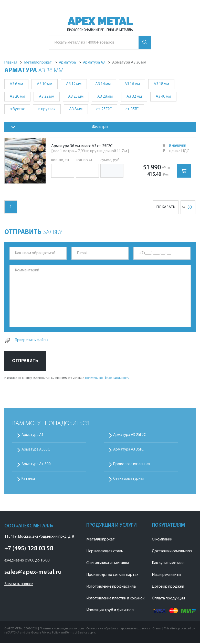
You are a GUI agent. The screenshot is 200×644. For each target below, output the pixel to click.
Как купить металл (168, 564)
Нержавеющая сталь (105, 552)
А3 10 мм (45, 84)
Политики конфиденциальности (107, 379)
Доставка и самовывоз (172, 552)
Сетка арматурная (129, 480)
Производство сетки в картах (112, 576)
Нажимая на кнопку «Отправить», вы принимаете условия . (67, 379)
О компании (162, 540)
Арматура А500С (36, 450)
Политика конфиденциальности (62, 629)
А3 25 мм (76, 97)
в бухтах (17, 109)
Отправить (25, 361)
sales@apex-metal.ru (33, 573)
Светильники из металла (108, 564)
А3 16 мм (132, 84)
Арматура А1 (33, 436)
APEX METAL (100, 21)
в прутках (47, 109)
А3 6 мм (16, 84)
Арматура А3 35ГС (128, 450)
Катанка (28, 480)
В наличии (178, 146)
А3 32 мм (134, 97)
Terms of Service (77, 633)
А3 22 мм (47, 97)
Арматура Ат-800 (36, 465)
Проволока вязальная (132, 465)
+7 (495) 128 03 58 (29, 549)
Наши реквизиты (166, 576)
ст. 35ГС (132, 109)
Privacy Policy (51, 633)
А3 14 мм (103, 84)
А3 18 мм (161, 84)
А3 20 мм (17, 97)
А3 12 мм (74, 84)
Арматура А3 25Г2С (130, 436)
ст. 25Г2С (104, 109)
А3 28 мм (105, 97)
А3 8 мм (76, 109)
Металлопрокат (101, 540)
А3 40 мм (163, 97)
